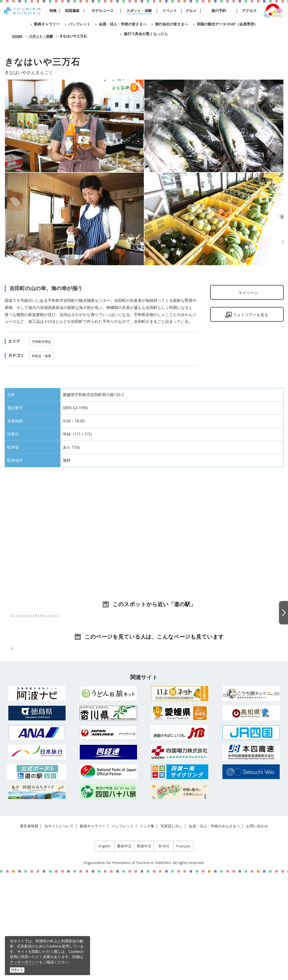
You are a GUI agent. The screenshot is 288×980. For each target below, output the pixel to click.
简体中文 (144, 953)
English (104, 953)
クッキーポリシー (24, 962)
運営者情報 (29, 933)
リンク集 (147, 933)
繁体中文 (124, 953)
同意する (17, 970)
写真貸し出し (172, 933)
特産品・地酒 (41, 356)
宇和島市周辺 (41, 342)
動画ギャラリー (93, 933)
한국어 (164, 953)
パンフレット (123, 933)
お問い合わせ (257, 933)
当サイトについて (59, 933)
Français (184, 953)
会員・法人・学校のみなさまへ (214, 933)
